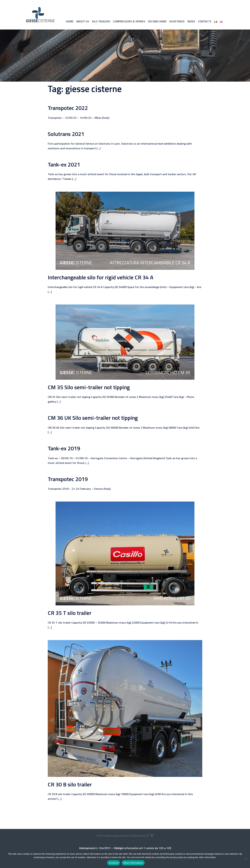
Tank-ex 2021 (64, 164)
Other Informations (133, 863)
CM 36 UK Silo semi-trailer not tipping (93, 418)
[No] (246, 859)
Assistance (177, 21)
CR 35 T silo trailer (70, 613)
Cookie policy (138, 836)
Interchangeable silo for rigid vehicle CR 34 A (101, 277)
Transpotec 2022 (68, 108)
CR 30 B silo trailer (70, 784)
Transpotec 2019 (68, 479)
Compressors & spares (129, 21)
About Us (83, 21)
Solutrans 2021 (66, 134)
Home (70, 21)
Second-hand (157, 21)
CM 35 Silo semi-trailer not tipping (89, 387)
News (191, 21)
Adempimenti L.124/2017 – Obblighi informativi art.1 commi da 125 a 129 (125, 848)
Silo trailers (101, 21)
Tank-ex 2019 (64, 448)
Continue (114, 863)
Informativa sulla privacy (112, 836)
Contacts (205, 21)
